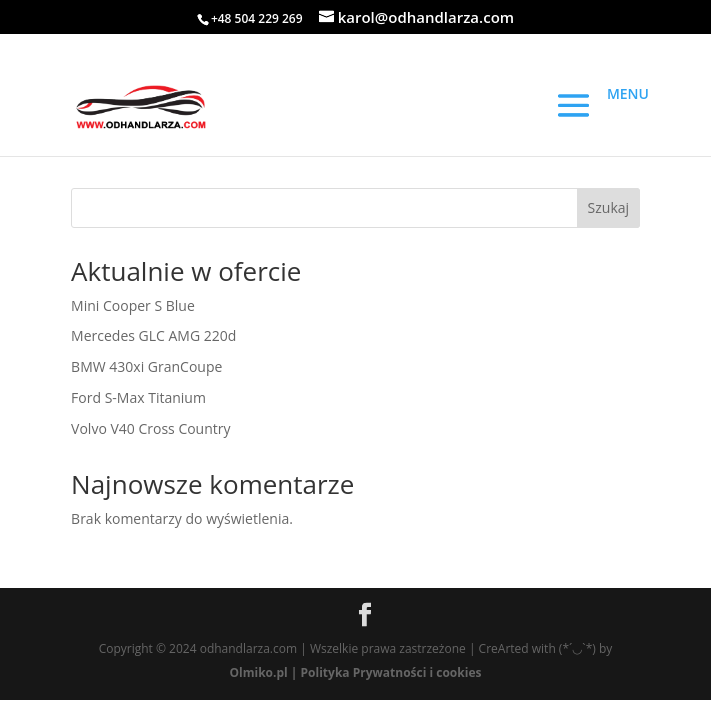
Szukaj (609, 207)
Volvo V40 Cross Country (150, 428)
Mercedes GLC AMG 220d (153, 335)
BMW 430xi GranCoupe (146, 366)
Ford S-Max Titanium (138, 397)
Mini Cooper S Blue (133, 305)
